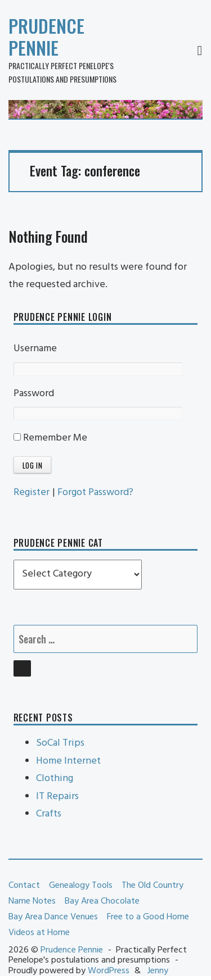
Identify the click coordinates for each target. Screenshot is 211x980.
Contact (24, 886)
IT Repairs (57, 797)
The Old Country (152, 886)
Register (32, 493)
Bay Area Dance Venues (53, 917)
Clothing (55, 779)
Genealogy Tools (81, 886)
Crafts (49, 814)
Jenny (158, 971)
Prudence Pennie (46, 37)
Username (35, 349)
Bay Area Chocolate (102, 901)
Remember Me (50, 438)
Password (34, 394)
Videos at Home (39, 933)
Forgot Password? (95, 493)
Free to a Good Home (148, 917)
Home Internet (68, 761)
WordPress (109, 971)
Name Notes (32, 901)
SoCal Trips (60, 743)
